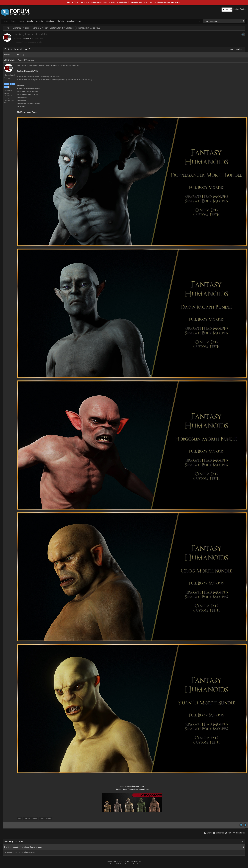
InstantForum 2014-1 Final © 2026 (127, 862)
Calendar (40, 21)
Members (50, 21)
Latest (22, 21)
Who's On (61, 21)
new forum (175, 2)
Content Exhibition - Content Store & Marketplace (53, 28)
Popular (30, 21)
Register (243, 9)
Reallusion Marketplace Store (132, 786)
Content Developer (21, 28)
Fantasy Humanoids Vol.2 (89, 28)
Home (5, 21)
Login (236, 9)
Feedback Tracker (74, 21)
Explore (14, 21)
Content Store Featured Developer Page (132, 789)
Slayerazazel (28, 38)
